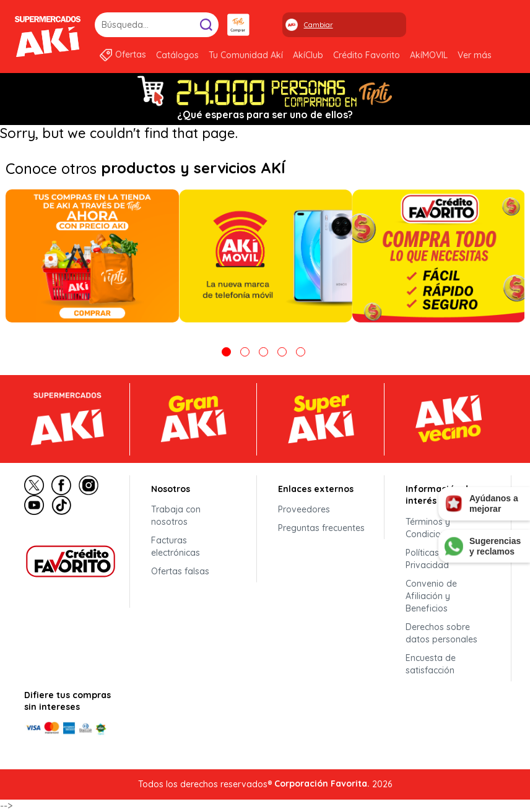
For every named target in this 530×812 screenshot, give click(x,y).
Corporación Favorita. (322, 784)
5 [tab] (301, 352)
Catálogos (177, 55)
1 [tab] (226, 352)
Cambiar (319, 25)
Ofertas (131, 54)
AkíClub (308, 55)
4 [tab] (282, 352)
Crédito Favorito (367, 55)
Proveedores (304, 509)
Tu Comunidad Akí (246, 55)
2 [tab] (245, 352)
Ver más (475, 55)
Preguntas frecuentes (321, 528)
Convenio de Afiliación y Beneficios (431, 596)
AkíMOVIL (429, 55)
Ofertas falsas (180, 571)
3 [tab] (263, 352)
